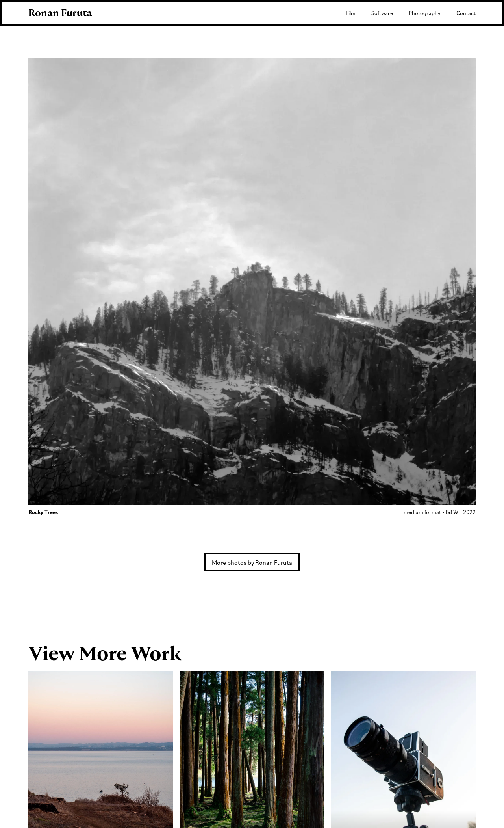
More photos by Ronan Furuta (252, 562)
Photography (425, 13)
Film (351, 13)
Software (382, 13)
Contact (466, 13)
